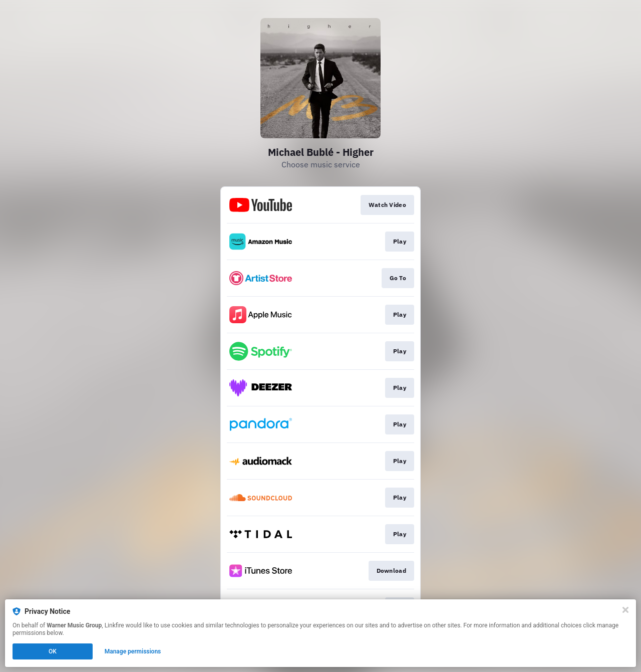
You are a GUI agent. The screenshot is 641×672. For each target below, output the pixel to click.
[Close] (625, 610)
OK (53, 651)
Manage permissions (133, 651)
